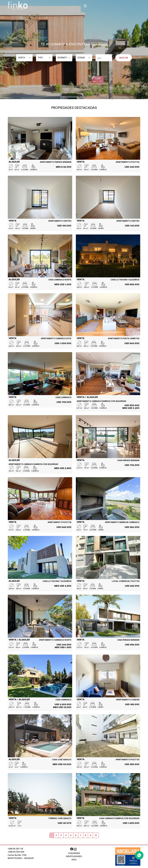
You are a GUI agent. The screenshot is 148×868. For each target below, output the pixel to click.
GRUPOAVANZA (74, 856)
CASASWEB (74, 853)
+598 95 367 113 (15, 849)
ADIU (74, 860)
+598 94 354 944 (16, 852)
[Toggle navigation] (85, 6)
